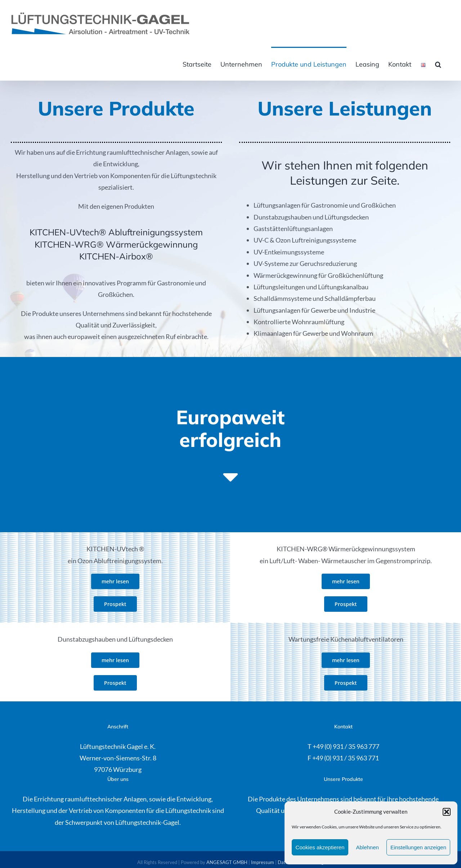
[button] (447, 812)
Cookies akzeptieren (320, 847)
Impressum (263, 862)
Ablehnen (367, 847)
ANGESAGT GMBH (227, 862)
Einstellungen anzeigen (418, 847)
